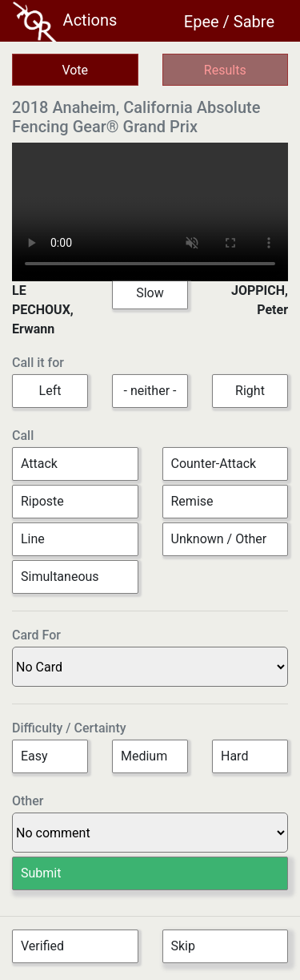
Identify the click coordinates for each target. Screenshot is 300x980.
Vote (75, 70)
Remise (192, 501)
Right (250, 391)
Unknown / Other (219, 539)
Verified (42, 946)
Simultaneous (60, 577)
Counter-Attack (214, 464)
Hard (234, 756)
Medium (144, 756)
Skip (183, 946)
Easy (34, 756)
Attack (39, 464)
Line (33, 539)
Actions (65, 22)
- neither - (150, 391)
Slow (150, 293)
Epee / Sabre (229, 22)
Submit (41, 873)
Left (50, 391)
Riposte (42, 501)
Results (225, 70)
